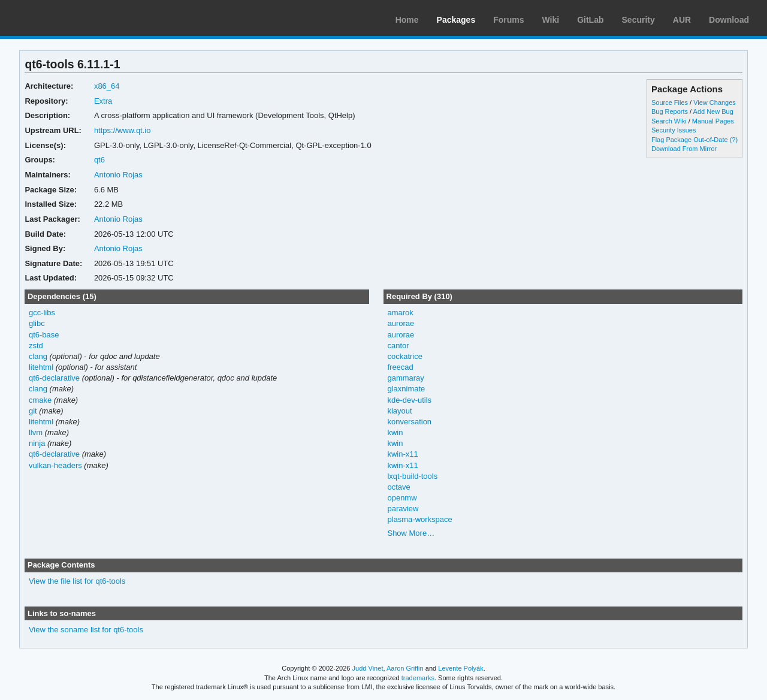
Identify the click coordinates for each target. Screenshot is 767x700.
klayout (399, 411)
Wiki (551, 20)
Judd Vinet (368, 668)
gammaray (405, 378)
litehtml (41, 367)
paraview (403, 509)
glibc (37, 323)
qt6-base (44, 335)
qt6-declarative (54, 378)
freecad (400, 367)
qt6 (99, 160)
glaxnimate (406, 389)
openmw (402, 498)
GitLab (590, 20)
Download (729, 20)
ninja (37, 443)
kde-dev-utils (409, 400)
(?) (734, 140)
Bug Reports (670, 111)
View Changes (715, 102)
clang (38, 356)
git (33, 411)
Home (407, 20)
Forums (508, 20)
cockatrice (404, 356)
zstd (36, 346)
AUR (682, 20)
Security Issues (674, 130)
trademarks (418, 678)
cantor (398, 346)
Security (638, 20)
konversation (409, 422)
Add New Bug (713, 111)
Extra (103, 101)
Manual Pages (713, 121)
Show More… (411, 533)
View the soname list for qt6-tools (86, 630)
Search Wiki (669, 121)
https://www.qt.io (123, 130)
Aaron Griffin (405, 668)
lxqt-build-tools (412, 476)
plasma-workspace (419, 519)
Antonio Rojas (118, 175)
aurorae (401, 323)
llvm (36, 432)
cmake (40, 400)
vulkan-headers (55, 465)
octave (398, 487)
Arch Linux (66, 18)
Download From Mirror (684, 149)
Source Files (670, 102)
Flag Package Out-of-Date (690, 140)
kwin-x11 (402, 454)
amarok (400, 313)
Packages (456, 20)
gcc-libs (42, 313)
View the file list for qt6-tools (77, 581)
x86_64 (107, 86)
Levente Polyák (460, 668)
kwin (395, 432)
